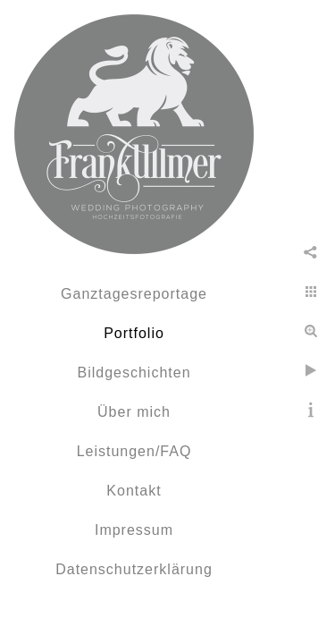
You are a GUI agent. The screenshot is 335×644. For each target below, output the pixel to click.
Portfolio (134, 333)
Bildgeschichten (134, 373)
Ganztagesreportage (134, 294)
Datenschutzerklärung (134, 569)
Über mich (134, 412)
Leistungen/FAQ (134, 451)
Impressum (134, 530)
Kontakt (134, 491)
